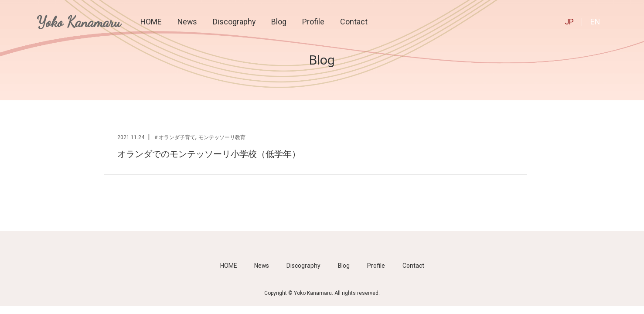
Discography (234, 22)
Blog (279, 22)
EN (595, 22)
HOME (151, 22)
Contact (354, 22)
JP (569, 22)
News (187, 22)
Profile (313, 22)
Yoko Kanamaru (79, 22)
